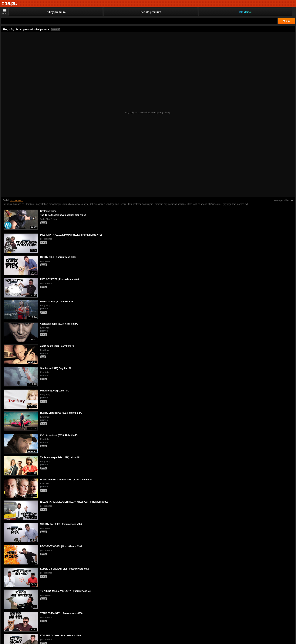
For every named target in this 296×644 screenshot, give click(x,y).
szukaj (287, 21)
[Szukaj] (139, 21)
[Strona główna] (9, 4)
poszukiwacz (16, 200)
